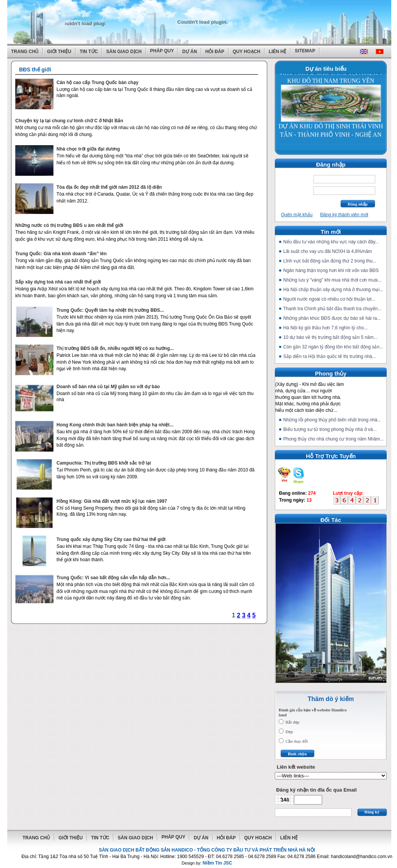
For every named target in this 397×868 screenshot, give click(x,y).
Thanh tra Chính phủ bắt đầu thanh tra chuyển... (332, 309)
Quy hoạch (247, 52)
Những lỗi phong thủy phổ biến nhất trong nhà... (332, 420)
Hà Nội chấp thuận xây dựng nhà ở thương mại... (333, 290)
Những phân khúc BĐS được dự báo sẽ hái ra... (332, 318)
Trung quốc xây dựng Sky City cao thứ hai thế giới (111, 539)
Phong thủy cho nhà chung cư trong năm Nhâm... (333, 439)
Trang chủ (25, 52)
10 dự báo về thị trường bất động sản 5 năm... (330, 337)
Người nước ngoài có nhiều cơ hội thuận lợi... (329, 299)
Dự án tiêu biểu (326, 69)
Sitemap (305, 51)
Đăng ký (372, 812)
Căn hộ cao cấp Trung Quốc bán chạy (98, 83)
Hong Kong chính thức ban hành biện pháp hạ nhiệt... (115, 425)
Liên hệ (278, 52)
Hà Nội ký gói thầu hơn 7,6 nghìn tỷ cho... (325, 328)
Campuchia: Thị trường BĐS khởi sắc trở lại (104, 463)
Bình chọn (297, 754)
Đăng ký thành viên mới (344, 215)
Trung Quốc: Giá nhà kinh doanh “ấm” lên (61, 254)
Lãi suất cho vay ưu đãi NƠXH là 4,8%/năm (328, 251)
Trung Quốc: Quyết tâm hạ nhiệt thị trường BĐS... (110, 310)
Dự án (189, 52)
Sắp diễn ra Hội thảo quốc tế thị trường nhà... (330, 356)
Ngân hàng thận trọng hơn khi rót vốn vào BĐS (331, 270)
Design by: (207, 863)
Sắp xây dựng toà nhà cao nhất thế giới (58, 282)
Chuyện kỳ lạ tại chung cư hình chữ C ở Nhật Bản (69, 121)
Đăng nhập (358, 204)
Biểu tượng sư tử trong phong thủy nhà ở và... (330, 429)
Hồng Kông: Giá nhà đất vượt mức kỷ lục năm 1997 (112, 501)
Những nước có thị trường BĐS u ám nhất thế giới (69, 225)
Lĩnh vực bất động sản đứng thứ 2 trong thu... (330, 261)
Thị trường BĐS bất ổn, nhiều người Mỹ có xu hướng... (115, 348)
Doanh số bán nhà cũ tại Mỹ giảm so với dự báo (108, 387)
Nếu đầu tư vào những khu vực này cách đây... (331, 242)
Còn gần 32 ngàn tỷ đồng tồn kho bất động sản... (333, 347)
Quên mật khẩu (297, 215)
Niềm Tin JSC (217, 863)
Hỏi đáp (215, 52)
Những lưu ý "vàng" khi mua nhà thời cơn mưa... (332, 280)
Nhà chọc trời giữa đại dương (88, 149)
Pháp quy (162, 51)
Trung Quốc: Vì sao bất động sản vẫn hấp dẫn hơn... (113, 578)
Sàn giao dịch (124, 52)
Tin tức (89, 52)
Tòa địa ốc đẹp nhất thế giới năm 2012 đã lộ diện (109, 187)
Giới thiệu (59, 52)
